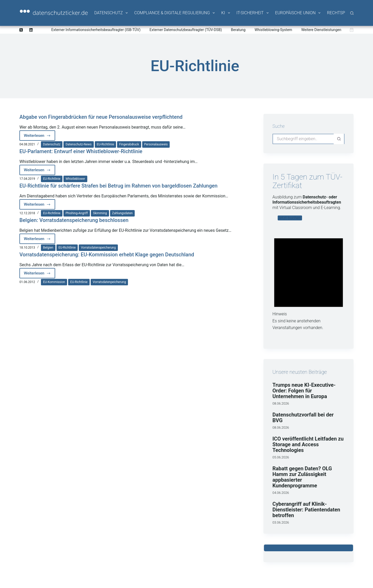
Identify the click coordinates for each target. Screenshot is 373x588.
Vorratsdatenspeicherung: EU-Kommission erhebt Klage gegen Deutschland (107, 255)
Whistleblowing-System (273, 30)
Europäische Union (298, 13)
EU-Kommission (54, 282)
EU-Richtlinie (106, 144)
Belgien (48, 248)
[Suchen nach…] (303, 139)
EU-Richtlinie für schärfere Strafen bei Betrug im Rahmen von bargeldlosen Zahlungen (119, 186)
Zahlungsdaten (123, 213)
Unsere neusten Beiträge (300, 372)
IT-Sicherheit (253, 13)
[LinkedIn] (31, 30)
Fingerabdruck (129, 144)
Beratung (238, 30)
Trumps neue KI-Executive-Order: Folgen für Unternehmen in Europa (304, 391)
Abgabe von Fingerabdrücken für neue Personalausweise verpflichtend (101, 117)
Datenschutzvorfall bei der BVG (303, 418)
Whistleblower (75, 179)
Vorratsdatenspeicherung (98, 248)
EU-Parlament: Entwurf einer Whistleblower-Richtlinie (81, 151)
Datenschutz (111, 13)
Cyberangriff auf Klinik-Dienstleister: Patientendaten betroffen (306, 510)
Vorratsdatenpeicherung (109, 282)
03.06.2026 (281, 522)
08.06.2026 (281, 403)
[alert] (309, 280)
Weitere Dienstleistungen (321, 30)
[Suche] (352, 13)
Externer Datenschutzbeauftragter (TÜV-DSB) (186, 30)
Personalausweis (156, 144)
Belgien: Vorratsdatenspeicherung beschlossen (74, 220)
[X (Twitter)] (21, 30)
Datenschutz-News (78, 144)
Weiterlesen (40, 137)
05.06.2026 (281, 457)
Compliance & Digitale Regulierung (175, 13)
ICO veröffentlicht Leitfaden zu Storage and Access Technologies (308, 444)
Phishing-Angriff (77, 213)
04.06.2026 (281, 493)
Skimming (100, 213)
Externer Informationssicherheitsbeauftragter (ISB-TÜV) (96, 30)
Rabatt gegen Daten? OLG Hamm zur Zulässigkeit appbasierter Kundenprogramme (302, 477)
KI (226, 13)
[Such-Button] (339, 139)
